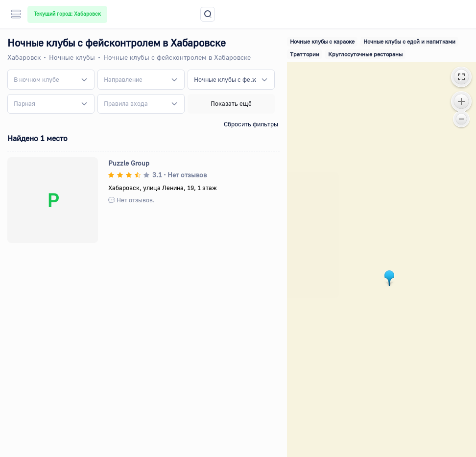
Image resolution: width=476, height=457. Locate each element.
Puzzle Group (129, 163)
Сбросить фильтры (251, 124)
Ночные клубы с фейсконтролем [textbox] (225, 79)
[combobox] (51, 79)
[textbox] (36, 80)
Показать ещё (231, 103)
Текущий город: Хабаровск (67, 14)
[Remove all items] (254, 79)
